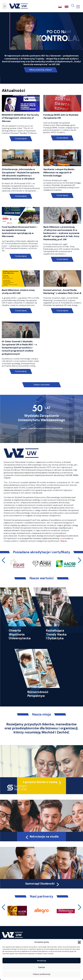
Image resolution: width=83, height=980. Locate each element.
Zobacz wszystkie (42, 385)
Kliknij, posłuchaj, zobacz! (41, 70)
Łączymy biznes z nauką (40, 782)
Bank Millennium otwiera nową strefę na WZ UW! (18, 292)
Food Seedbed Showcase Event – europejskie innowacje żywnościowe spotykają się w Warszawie (20, 232)
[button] (79, 942)
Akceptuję (42, 961)
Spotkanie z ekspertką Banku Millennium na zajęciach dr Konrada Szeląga (59, 172)
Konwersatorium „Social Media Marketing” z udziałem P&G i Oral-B (62, 292)
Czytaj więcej (21, 139)
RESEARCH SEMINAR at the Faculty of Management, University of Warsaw (20, 118)
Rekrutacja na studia (42, 837)
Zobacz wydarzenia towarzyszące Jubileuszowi (42, 428)
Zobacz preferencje (42, 974)
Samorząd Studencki (42, 884)
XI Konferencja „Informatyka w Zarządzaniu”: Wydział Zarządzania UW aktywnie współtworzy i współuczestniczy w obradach (21, 174)
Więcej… (64, 541)
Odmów (42, 967)
